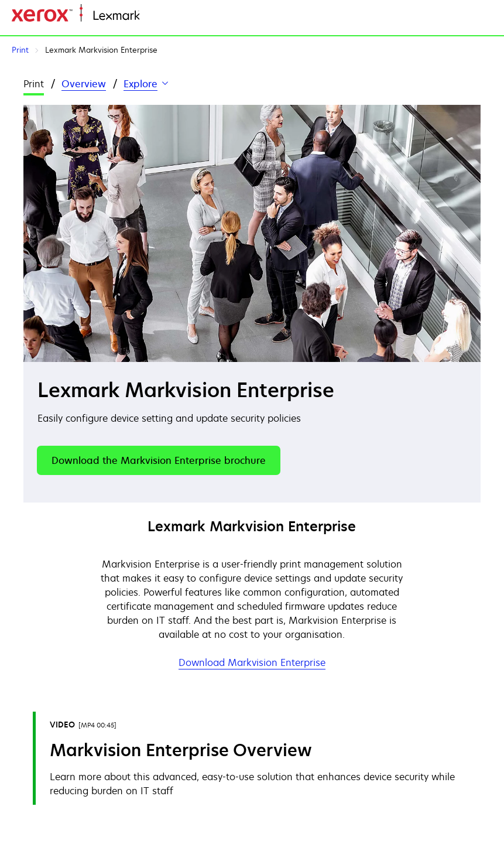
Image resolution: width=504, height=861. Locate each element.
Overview (84, 84)
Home (151, 16)
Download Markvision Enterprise (252, 662)
